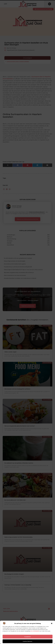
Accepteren (28, 637)
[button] (52, 623)
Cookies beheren (27, 641)
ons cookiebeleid (35, 631)
